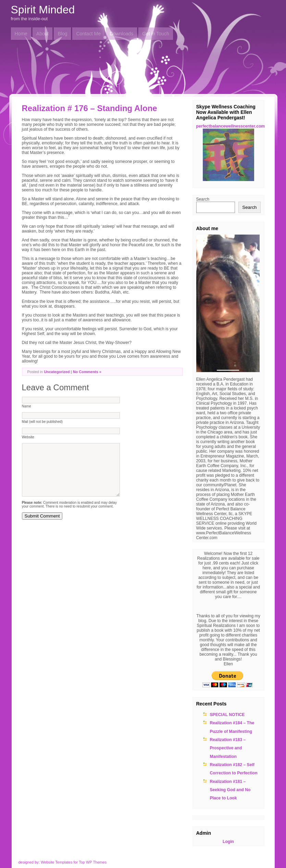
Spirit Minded (43, 10)
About (43, 34)
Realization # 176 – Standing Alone (90, 108)
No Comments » (87, 372)
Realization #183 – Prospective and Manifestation (228, 748)
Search (203, 199)
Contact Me (88, 34)
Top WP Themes (93, 862)
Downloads (121, 34)
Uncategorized (57, 372)
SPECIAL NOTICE (227, 715)
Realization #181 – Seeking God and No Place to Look (230, 790)
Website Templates (57, 862)
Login (228, 842)
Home (21, 34)
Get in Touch (156, 34)
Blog (62, 34)
